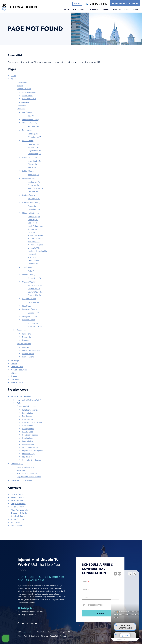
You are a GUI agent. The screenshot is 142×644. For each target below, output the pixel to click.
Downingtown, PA (35, 292)
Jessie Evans (27, 96)
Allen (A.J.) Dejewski (19, 510)
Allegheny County (30, 123)
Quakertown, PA (34, 154)
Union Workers (28, 354)
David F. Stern (17, 494)
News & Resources (120, 10)
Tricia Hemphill (17, 522)
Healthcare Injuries (30, 435)
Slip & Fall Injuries (29, 457)
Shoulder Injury (28, 454)
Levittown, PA (33, 144)
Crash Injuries (28, 425)
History (20, 86)
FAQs (19, 403)
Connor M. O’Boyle (19, 513)
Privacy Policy (17, 382)
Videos (14, 373)
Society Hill (33, 223)
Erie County (27, 112)
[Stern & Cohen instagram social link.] (32, 623)
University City (34, 248)
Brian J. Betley (17, 500)
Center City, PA (34, 217)
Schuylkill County (29, 316)
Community (22, 330)
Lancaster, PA (33, 313)
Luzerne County (29, 320)
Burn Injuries (27, 416)
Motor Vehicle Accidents (27, 473)
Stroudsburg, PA (34, 278)
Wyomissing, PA (34, 137)
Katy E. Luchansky (19, 504)
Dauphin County (29, 299)
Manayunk (32, 254)
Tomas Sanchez (18, 519)
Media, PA (32, 167)
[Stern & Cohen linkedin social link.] (27, 623)
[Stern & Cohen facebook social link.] (18, 623)
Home (14, 76)
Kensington (33, 229)
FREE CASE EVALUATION (125, 3)
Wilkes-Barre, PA (35, 326)
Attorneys (94, 10)
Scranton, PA (33, 323)
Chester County (29, 282)
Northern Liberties (35, 235)
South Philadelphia (36, 238)
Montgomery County (31, 178)
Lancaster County (30, 309)
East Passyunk (34, 242)
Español (77, 4)
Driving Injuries (28, 429)
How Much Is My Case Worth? (29, 400)
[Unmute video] (103, 573)
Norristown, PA (34, 182)
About (66, 10)
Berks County (28, 130)
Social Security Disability (21, 480)
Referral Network (24, 344)
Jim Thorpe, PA (34, 199)
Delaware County (29, 157)
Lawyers (26, 347)
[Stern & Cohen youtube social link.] (36, 623)
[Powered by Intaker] (123, 639)
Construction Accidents (32, 422)
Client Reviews (23, 102)
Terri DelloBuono (29, 92)
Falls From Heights (30, 410)
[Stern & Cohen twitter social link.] (23, 623)
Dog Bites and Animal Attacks (29, 477)
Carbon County (29, 195)
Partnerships (27, 334)
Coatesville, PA (34, 289)
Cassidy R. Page (18, 516)
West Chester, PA (35, 285)
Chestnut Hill (33, 263)
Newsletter (27, 337)
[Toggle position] (130, 573)
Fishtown (32, 232)
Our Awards (21, 105)
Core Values (22, 82)
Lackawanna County (31, 120)
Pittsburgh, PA (34, 126)
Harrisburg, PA (34, 302)
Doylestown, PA (34, 150)
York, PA (31, 271)
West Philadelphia (35, 245)
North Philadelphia (35, 226)
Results (106, 10)
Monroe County (29, 274)
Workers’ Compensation (21, 396)
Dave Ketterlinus (29, 99)
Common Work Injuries (26, 406)
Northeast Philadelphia (37, 251)
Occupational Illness (31, 447)
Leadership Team (24, 89)
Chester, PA (33, 164)
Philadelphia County (31, 213)
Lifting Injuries (28, 444)
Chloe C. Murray (18, 507)
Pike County (27, 306)
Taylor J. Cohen (17, 497)
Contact (136, 10)
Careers (26, 340)
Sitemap (45, 636)
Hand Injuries (28, 432)
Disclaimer (16, 379)
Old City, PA (33, 220)
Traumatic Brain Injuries (32, 460)
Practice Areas (79, 10)
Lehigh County (28, 171)
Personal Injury (17, 464)
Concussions (28, 419)
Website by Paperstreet (60, 636)
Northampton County (31, 202)
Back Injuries (27, 413)
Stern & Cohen (30, 632)
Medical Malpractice (25, 467)
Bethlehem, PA (34, 209)
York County (27, 267)
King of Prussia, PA (35, 188)
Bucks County (28, 141)
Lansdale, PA (33, 191)
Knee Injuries (27, 441)
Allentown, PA (33, 175)
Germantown (33, 260)
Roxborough (33, 257)
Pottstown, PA (34, 185)
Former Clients (28, 357)
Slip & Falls (21, 470)
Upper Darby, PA (35, 161)
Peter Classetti (17, 525)
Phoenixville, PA (34, 295)
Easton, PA (32, 206)
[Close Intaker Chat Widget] (135, 573)
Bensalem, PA (33, 147)
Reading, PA (33, 134)
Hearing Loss (28, 438)
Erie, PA (31, 116)
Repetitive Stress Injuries (32, 450)
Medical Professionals (31, 350)
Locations (21, 109)
